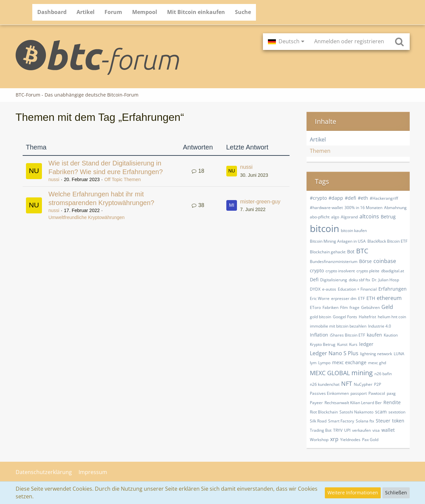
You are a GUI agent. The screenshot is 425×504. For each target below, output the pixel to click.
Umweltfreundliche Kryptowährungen (87, 217)
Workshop (319, 440)
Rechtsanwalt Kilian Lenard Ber (353, 403)
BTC (362, 251)
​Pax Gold (370, 440)
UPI (347, 430)
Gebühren (370, 307)
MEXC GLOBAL (330, 373)
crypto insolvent (340, 271)
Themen (320, 151)
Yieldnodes (350, 440)
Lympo (324, 363)
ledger (366, 344)
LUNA (399, 354)
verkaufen (361, 430)
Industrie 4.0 (380, 326)
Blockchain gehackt (328, 252)
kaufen (374, 335)
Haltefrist (367, 317)
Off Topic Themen (122, 179)
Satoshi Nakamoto (356, 412)
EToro (315, 307)
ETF (361, 298)
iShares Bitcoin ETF (347, 335)
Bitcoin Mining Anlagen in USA (338, 241)
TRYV (338, 430)
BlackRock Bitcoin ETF (387, 241)
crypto (317, 270)
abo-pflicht (320, 217)
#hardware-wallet (326, 208)
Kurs (353, 344)
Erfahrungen (393, 289)
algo (335, 217)
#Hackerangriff (384, 198)
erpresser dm (344, 298)
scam (381, 412)
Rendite (392, 402)
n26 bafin (383, 374)
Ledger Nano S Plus (334, 353)
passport (359, 393)
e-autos (329, 289)
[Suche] (399, 42)
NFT (347, 383)
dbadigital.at (393, 271)
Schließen (396, 493)
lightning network (376, 354)
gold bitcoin (320, 317)
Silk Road (318, 421)
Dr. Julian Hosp (385, 280)
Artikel (318, 139)
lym (313, 363)
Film (344, 307)
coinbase (385, 261)
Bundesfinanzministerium (334, 261)
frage (354, 307)
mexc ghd (377, 363)
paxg (391, 393)
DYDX (315, 289)
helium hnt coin (392, 317)
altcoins (369, 216)
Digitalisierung (334, 280)
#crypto (318, 198)
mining (362, 373)
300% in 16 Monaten (363, 208)
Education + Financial (357, 289)
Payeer (316, 403)
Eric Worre (320, 298)
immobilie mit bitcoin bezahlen (338, 326)
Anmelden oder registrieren (349, 41)
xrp (334, 439)
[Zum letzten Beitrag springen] (232, 171)
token (398, 421)
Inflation (319, 335)
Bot (351, 252)
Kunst (342, 344)
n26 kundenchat (325, 384)
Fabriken (330, 307)
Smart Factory (341, 421)
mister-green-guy (260, 202)
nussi (54, 179)
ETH (371, 298)
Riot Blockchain (324, 412)
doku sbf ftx (359, 280)
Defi (314, 279)
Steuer (383, 421)
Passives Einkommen (329, 393)
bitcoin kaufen (354, 231)
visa (376, 430)
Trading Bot (321, 430)
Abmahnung (395, 208)
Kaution (391, 335)
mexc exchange (349, 362)
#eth (363, 198)
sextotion (397, 412)
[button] (286, 42)
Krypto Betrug (323, 344)
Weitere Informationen (353, 493)
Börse (365, 261)
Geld (387, 307)
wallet (388, 430)
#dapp (336, 198)
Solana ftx (365, 421)
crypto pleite (368, 271)
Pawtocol (377, 393)
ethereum (389, 298)
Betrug (388, 217)
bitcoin (324, 228)
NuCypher (363, 384)
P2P (378, 384)
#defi (350, 198)
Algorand (349, 217)
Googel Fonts (345, 317)
